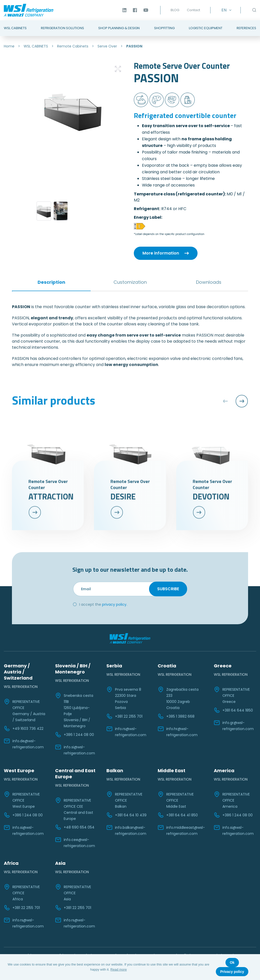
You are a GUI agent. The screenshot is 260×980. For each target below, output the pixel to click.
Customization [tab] (130, 263)
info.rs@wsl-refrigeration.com (126, 732)
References (246, 28)
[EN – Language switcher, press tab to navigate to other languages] (225, 10)
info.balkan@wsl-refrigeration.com (126, 830)
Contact (193, 10)
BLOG (175, 10)
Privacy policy (232, 972)
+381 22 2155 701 (124, 716)
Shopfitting (164, 28)
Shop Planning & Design (119, 28)
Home (9, 46)
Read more (119, 969)
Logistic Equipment (206, 28)
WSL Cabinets (15, 28)
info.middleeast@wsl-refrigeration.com (181, 830)
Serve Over (107, 46)
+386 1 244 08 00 (75, 735)
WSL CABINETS (36, 46)
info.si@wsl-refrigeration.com (75, 750)
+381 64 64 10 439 (126, 815)
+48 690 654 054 (75, 827)
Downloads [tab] (209, 263)
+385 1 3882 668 (176, 716)
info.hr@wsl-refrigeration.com (178, 732)
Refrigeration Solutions (62, 28)
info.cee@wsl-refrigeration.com (75, 842)
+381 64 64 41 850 (178, 815)
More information (161, 253)
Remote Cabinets (73, 46)
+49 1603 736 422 (24, 729)
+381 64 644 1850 (233, 710)
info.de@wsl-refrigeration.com (24, 744)
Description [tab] (51, 263)
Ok (232, 962)
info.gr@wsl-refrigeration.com (234, 725)
